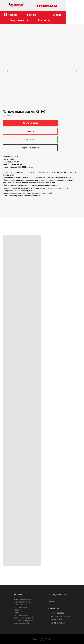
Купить (30, 131)
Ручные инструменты (22, 602)
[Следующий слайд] (77, 71)
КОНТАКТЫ (53, 608)
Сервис (57, 15)
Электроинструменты (22, 599)
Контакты (44, 20)
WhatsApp (30, 139)
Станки (17, 613)
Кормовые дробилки (22, 623)
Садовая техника (21, 607)
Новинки (32, 15)
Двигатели (18, 605)
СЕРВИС (52, 601)
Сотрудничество (19, 20)
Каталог (13, 15)
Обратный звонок (30, 148)
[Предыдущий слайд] (7, 71)
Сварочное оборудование (24, 621)
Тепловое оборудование (23, 618)
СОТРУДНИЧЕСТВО (57, 595)
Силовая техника (21, 615)
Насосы (17, 610)
